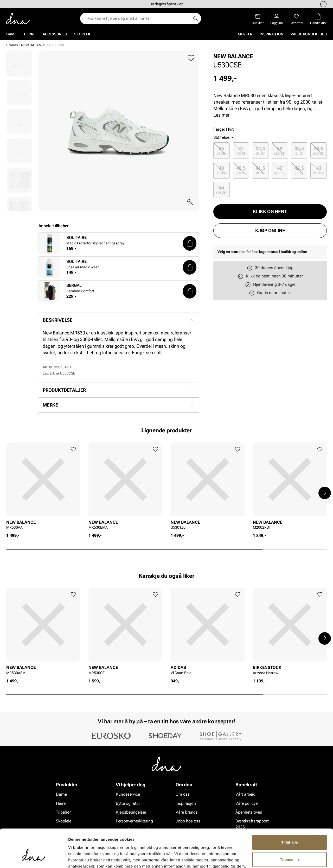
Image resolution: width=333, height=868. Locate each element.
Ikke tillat (290, 847)
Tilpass (290, 830)
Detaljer (75, 858)
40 (222, 170)
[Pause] (323, 4)
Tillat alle (290, 813)
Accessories (55, 34)
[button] (190, 243)
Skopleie (83, 34)
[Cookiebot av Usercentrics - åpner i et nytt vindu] (34, 858)
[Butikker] (258, 19)
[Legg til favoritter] (191, 58)
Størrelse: (222, 137)
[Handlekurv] (318, 19)
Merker (245, 34)
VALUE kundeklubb (309, 34)
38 (280, 151)
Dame (11, 34)
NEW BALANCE (33, 45)
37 (241, 151)
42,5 (299, 170)
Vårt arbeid (245, 794)
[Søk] (195, 18)
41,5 (260, 170)
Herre (30, 34)
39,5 (319, 151)
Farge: (223, 129)
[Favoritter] (296, 19)
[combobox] (138, 18)
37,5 (260, 151)
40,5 (241, 170)
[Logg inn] (277, 19)
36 (222, 151)
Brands (12, 45)
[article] (43, 488)
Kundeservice (128, 794)
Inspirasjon (271, 34)
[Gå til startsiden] (18, 19)
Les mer (221, 115)
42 (280, 170)
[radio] (222, 151)
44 (221, 190)
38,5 (299, 151)
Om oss (183, 794)
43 (319, 170)
